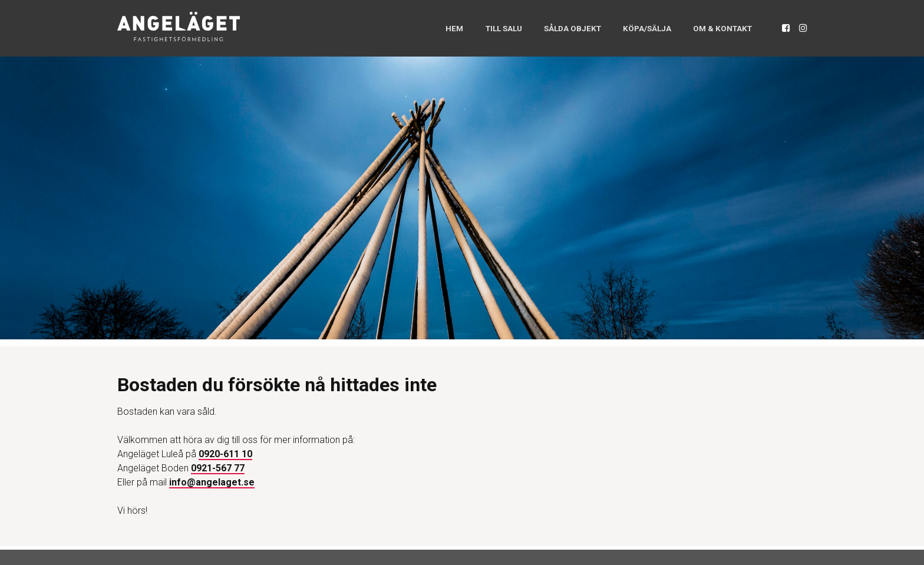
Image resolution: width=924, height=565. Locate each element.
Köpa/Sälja (634, 28)
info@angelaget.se (212, 482)
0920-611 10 (225, 454)
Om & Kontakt (717, 28)
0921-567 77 (218, 468)
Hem (423, 28)
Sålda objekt (551, 28)
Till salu (475, 28)
